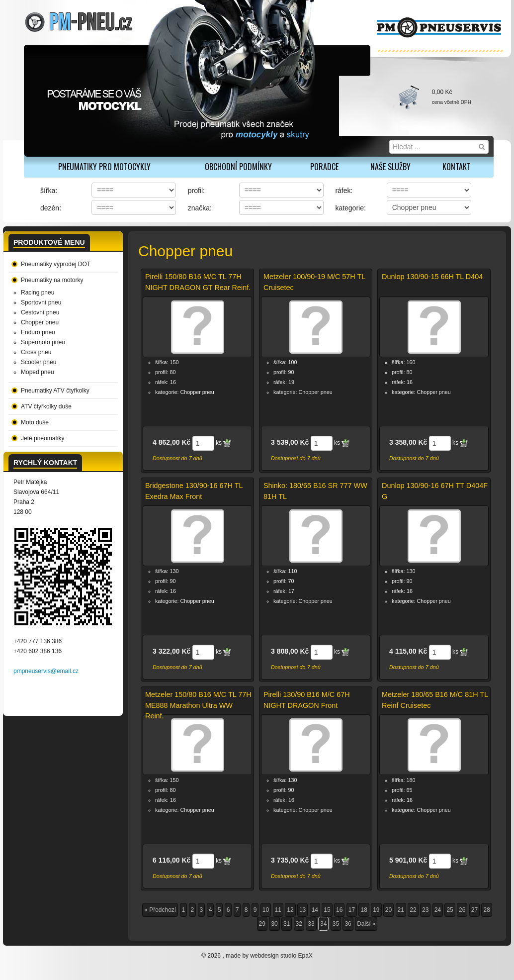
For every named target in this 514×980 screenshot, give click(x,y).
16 (339, 910)
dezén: (51, 208)
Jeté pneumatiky (43, 438)
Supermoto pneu (43, 342)
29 (262, 924)
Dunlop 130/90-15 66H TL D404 (432, 277)
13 (302, 910)
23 (425, 910)
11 (278, 910)
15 (327, 910)
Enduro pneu (38, 332)
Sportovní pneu (41, 302)
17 (352, 910)
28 (486, 910)
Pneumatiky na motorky (52, 280)
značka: (200, 208)
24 (438, 910)
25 (450, 910)
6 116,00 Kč (171, 860)
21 (401, 910)
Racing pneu (38, 293)
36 (348, 924)
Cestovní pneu (40, 312)
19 (376, 910)
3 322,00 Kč (171, 651)
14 (315, 910)
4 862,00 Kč (171, 442)
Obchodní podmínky (238, 167)
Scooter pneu (39, 362)
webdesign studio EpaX (281, 956)
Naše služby (390, 167)
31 (287, 924)
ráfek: (344, 191)
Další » (366, 924)
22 (413, 910)
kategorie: (350, 208)
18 (364, 910)
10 (266, 910)
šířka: (49, 191)
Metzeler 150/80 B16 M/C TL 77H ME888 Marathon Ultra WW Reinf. (198, 705)
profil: (196, 191)
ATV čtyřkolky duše (46, 406)
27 (474, 910)
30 (274, 924)
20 (388, 910)
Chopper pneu (40, 322)
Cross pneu (36, 352)
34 (323, 924)
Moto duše (35, 422)
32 (299, 924)
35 (336, 924)
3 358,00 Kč (408, 442)
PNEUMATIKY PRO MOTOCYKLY (104, 167)
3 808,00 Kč (290, 651)
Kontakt (457, 167)
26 (462, 910)
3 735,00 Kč (290, 860)
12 (290, 910)
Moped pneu (38, 372)
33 (311, 924)
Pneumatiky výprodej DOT (56, 264)
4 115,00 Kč (408, 651)
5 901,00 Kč (408, 860)
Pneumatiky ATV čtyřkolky (55, 391)
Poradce (324, 167)
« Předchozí (160, 910)
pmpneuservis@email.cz (46, 671)
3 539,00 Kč (290, 442)
